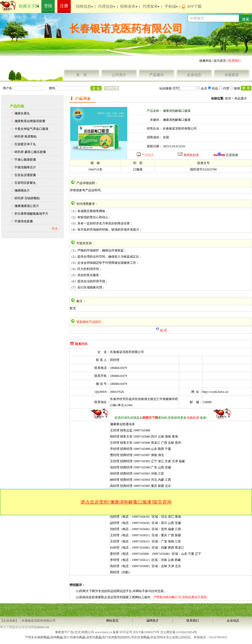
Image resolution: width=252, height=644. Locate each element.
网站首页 (112, 621)
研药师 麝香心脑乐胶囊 (30, 152)
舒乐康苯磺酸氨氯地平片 (31, 214)
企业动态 (194, 75)
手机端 (170, 6)
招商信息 (84, 6)
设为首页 (220, 61)
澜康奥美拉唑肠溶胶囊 (30, 121)
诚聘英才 (152, 621)
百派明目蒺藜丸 (25, 183)
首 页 (82, 75)
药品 (47, 637)
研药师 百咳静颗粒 (27, 198)
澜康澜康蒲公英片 (27, 206)
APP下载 (194, 6)
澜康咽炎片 (22, 191)
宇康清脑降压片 (25, 167)
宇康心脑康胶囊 (25, 160)
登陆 (48, 6)
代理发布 (150, 6)
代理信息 (106, 6)
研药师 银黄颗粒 (26, 137)
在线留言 (232, 75)
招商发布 (128, 6)
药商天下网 (29, 6)
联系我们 (193, 621)
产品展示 (157, 75)
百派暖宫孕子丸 (25, 144)
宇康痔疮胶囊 (24, 221)
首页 (228, 98)
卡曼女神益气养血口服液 (31, 129)
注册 (64, 6)
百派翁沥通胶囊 (25, 175)
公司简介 (119, 75)
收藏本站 (205, 61)
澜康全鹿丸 (22, 113)
